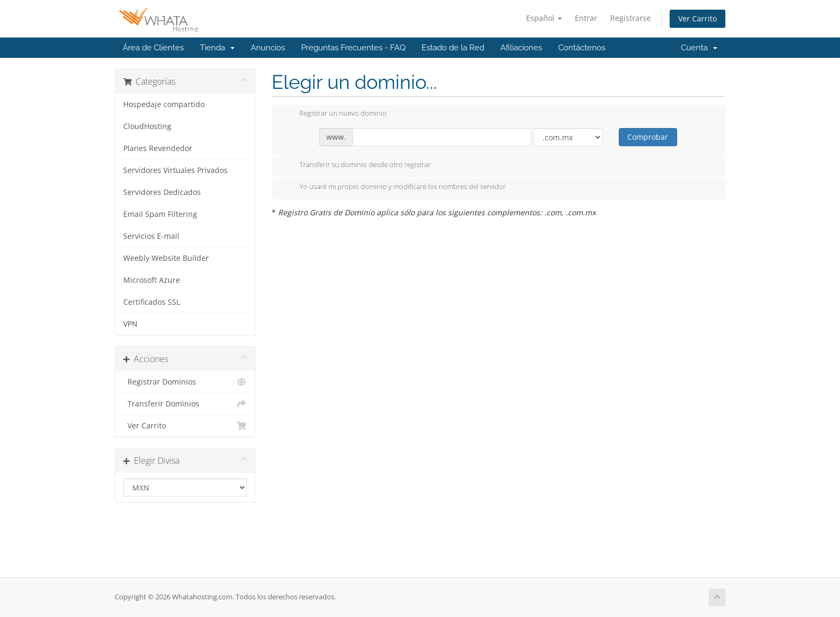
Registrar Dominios (185, 382)
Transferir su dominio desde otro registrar (357, 165)
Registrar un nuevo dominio (335, 114)
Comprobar (648, 137)
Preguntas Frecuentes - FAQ (353, 48)
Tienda (217, 48)
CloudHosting (147, 126)
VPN (130, 324)
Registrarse (631, 18)
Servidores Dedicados (162, 192)
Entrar (586, 18)
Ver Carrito (697, 18)
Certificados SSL (152, 302)
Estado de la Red (453, 48)
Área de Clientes (153, 48)
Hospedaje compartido (164, 104)
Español (544, 18)
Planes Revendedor (158, 148)
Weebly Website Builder (166, 258)
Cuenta (699, 48)
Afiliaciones (521, 48)
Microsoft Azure (152, 280)
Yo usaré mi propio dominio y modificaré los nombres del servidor (394, 187)
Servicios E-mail (151, 236)
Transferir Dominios (185, 404)
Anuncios (268, 48)
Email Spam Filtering (160, 214)
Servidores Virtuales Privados (175, 170)
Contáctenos (582, 48)
